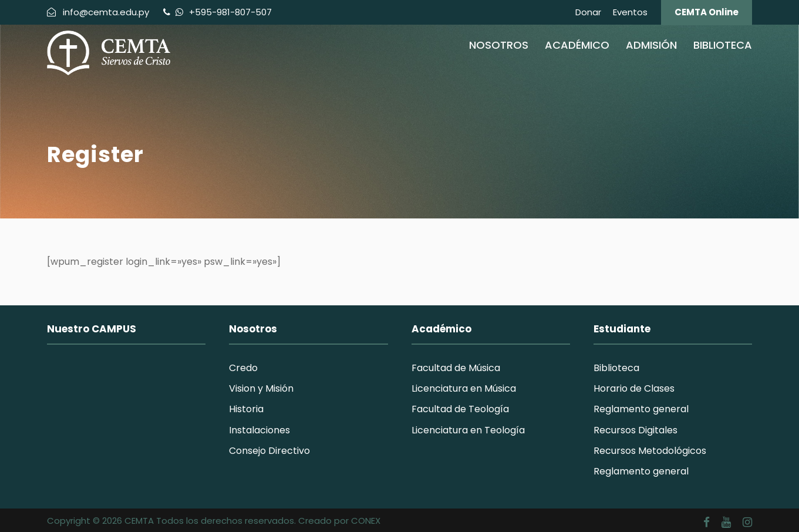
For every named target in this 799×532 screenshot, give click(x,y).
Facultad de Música (456, 368)
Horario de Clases (634, 388)
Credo (243, 368)
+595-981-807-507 (229, 12)
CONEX (366, 521)
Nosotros (499, 45)
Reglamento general (641, 409)
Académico (577, 45)
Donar (588, 12)
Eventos (630, 12)
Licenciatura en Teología (468, 430)
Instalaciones (259, 430)
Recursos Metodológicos (650, 451)
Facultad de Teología (460, 409)
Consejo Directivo (269, 451)
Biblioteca (723, 45)
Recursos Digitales (636, 430)
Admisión (651, 45)
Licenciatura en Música (464, 388)
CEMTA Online (707, 12)
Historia (246, 409)
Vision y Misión (261, 388)
